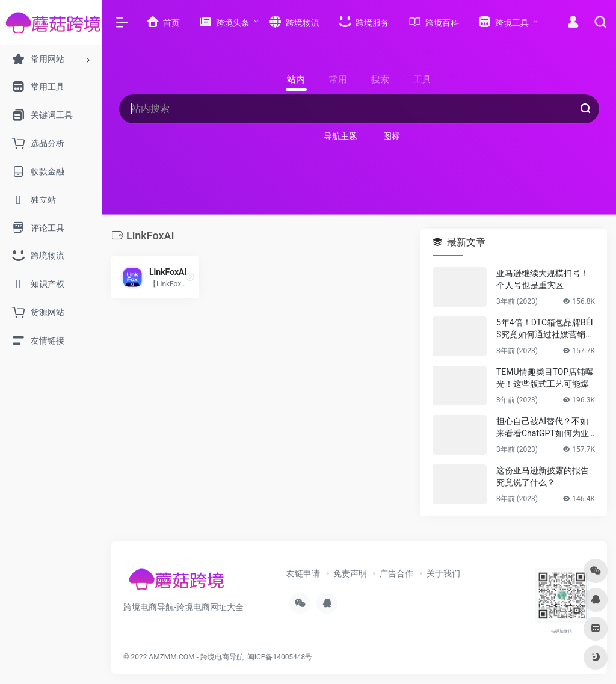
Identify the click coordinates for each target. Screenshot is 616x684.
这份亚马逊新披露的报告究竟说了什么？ (543, 476)
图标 (392, 136)
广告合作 (396, 573)
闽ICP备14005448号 (280, 657)
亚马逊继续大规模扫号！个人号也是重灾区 (543, 279)
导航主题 (340, 136)
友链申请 (303, 573)
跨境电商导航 (222, 657)
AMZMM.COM (171, 657)
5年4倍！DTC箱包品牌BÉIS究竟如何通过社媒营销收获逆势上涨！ (545, 329)
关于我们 (443, 573)
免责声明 (350, 573)
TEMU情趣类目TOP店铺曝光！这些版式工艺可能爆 (545, 378)
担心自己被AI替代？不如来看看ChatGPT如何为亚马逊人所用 (543, 428)
